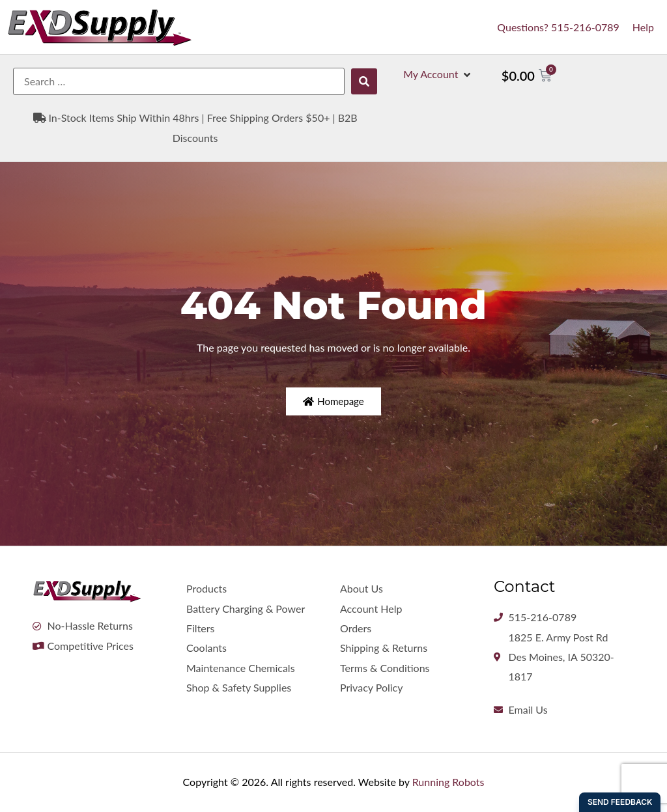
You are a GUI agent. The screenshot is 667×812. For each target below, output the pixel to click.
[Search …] (179, 81)
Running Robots (448, 782)
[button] (438, 74)
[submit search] (364, 81)
